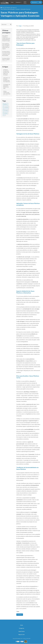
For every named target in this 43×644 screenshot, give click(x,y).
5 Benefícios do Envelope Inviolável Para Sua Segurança (7, 80)
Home (12, 2)
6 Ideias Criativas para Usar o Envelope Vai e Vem (7, 93)
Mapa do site (21, 635)
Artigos (5, 67)
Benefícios (5, 104)
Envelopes (6, 113)
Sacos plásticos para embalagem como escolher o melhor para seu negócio (6, 46)
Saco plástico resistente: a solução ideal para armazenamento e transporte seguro (6, 38)
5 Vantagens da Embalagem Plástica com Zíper (7, 86)
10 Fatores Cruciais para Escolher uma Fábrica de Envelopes (6, 72)
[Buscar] (40, 2)
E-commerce (6, 107)
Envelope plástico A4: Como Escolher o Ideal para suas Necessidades (6, 53)
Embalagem (6, 110)
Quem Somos (26, 2)
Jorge (20, 26)
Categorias (18, 2)
